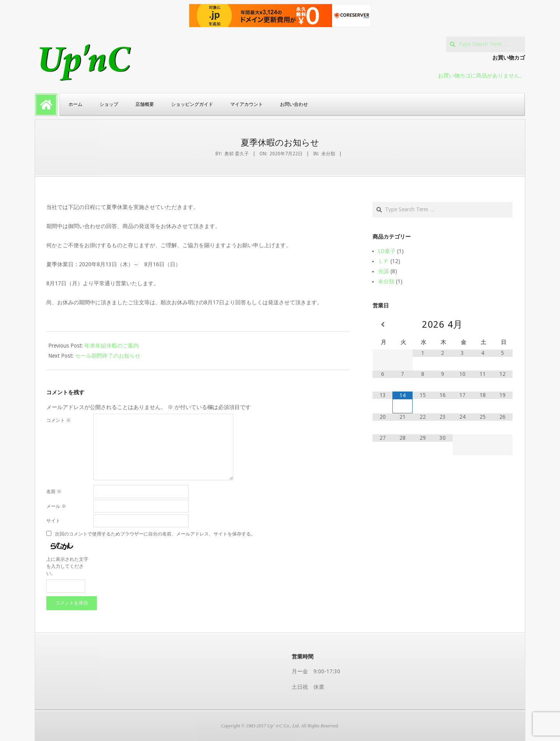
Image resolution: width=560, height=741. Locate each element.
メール (56, 506)
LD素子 (387, 251)
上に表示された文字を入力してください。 (67, 566)
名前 (54, 492)
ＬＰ (383, 261)
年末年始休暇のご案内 (112, 346)
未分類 (328, 154)
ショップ (109, 104)
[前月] (382, 325)
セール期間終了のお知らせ (108, 356)
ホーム (75, 104)
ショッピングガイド (192, 104)
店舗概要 (145, 104)
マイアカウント (247, 104)
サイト (53, 521)
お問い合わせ (294, 104)
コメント (59, 420)
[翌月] (503, 325)
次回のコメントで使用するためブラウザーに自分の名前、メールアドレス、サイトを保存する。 (155, 534)
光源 (383, 271)
